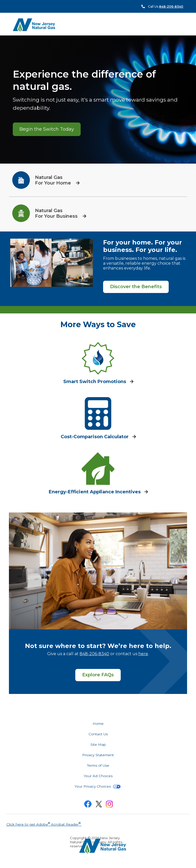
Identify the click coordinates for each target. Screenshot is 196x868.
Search (183, 25)
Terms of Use (98, 765)
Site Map (98, 744)
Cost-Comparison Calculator (95, 437)
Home (98, 724)
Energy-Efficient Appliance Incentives (95, 492)
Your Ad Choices (98, 776)
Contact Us (98, 734)
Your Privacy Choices (97, 786)
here (143, 654)
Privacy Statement (98, 755)
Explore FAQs (98, 675)
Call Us (166, 7)
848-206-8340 (94, 654)
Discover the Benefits (136, 287)
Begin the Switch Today (47, 129)
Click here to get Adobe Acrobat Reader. (44, 824)
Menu (174, 25)
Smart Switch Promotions (95, 382)
